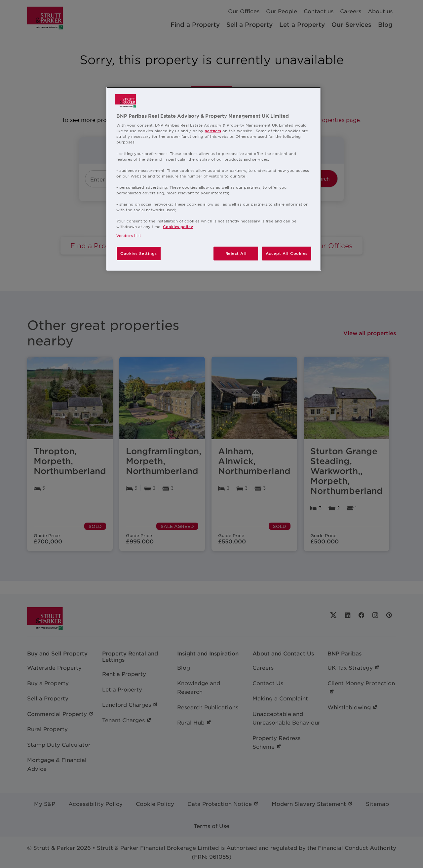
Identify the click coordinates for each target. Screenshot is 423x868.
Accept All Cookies (287, 253)
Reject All (236, 253)
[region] (214, 179)
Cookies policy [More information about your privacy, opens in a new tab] (178, 226)
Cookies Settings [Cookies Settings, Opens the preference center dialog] (139, 253)
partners (213, 131)
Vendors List (129, 235)
